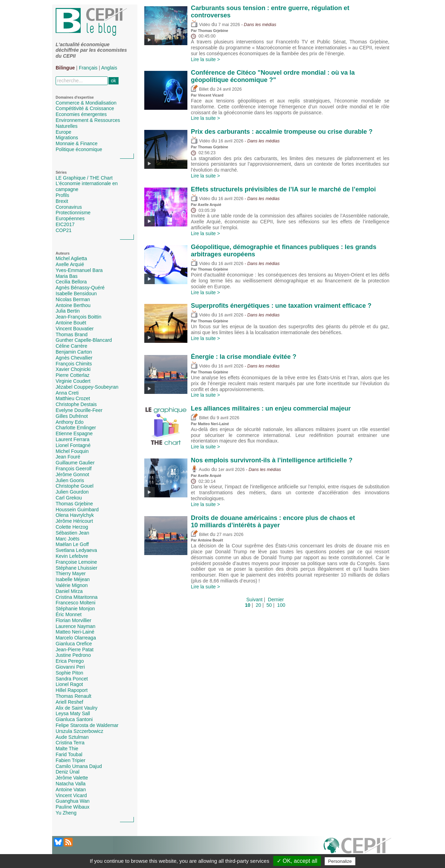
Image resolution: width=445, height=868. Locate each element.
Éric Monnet (69, 614)
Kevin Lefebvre (72, 556)
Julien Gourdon (72, 492)
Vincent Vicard (71, 795)
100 (281, 605)
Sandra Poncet (72, 679)
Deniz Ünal (67, 772)
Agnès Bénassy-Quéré (80, 288)
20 (258, 605)
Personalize (340, 861)
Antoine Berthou (73, 305)
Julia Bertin (68, 311)
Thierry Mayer (71, 573)
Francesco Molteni (75, 603)
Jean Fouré (68, 457)
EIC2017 (65, 224)
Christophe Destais (76, 404)
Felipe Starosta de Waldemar (87, 725)
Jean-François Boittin (79, 317)
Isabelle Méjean (73, 579)
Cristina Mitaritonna (77, 597)
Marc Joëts (67, 539)
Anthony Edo (70, 422)
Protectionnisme (73, 213)
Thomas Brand (72, 334)
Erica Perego (70, 661)
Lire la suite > (205, 59)
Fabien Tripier (71, 760)
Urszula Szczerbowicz (79, 731)
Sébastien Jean (72, 533)
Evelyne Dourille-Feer (79, 410)
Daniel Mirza (69, 591)
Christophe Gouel (75, 486)
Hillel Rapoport (72, 690)
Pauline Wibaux (72, 807)
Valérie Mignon (72, 585)
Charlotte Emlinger (76, 428)
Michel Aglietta (71, 258)
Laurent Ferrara (72, 439)
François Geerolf (74, 469)
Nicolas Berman (73, 299)
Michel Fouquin (72, 451)
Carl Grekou (69, 498)
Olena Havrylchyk (75, 515)
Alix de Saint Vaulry (76, 708)
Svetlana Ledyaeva (76, 550)
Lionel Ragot (69, 684)
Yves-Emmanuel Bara (79, 270)
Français (88, 68)
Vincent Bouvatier (75, 329)
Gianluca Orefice (74, 644)
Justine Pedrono (73, 655)
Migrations (67, 138)
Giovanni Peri (70, 667)
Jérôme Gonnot (72, 474)
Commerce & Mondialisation (86, 103)
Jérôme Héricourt (74, 521)
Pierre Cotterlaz (72, 375)
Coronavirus (69, 207)
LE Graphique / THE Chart (84, 178)
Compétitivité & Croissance (85, 108)
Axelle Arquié (70, 264)
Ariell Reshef (69, 702)
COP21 (64, 230)
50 (269, 605)
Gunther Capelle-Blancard (84, 340)
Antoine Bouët (71, 323)
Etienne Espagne (74, 433)
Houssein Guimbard (77, 510)
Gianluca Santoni (74, 719)
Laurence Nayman (75, 626)
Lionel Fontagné (73, 445)
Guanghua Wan (73, 801)
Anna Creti (67, 393)
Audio (200, 470)
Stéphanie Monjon (75, 609)
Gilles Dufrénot (72, 416)
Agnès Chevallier (74, 358)
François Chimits (74, 364)
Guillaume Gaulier (75, 463)
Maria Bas (67, 276)
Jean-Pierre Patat (75, 650)
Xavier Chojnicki (73, 369)
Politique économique (79, 149)
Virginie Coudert (73, 381)
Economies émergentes (81, 114)
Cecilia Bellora (71, 282)
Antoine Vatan (71, 790)
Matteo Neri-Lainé (75, 632)
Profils (62, 195)
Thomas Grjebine (74, 504)
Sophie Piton (69, 673)
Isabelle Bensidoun (76, 294)
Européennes (70, 218)
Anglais (109, 68)
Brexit (62, 201)
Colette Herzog (72, 527)
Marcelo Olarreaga (76, 638)
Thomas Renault (74, 696)
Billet (200, 89)
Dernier (276, 600)
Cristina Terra (70, 743)
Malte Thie (67, 749)
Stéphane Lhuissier (76, 568)
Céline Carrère (71, 346)
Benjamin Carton (74, 352)
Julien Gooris (70, 480)
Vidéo (200, 25)
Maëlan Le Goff (72, 544)
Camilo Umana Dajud (79, 766)
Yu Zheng (66, 813)
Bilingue (65, 68)
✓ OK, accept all (297, 861)
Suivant (255, 600)
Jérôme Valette (72, 778)
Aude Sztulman (72, 737)
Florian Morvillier (74, 620)
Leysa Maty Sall (73, 713)
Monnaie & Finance (77, 143)
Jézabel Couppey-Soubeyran (87, 387)
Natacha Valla (71, 784)
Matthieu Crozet (73, 398)
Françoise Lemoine (76, 562)
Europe (63, 132)
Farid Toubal (69, 754)
